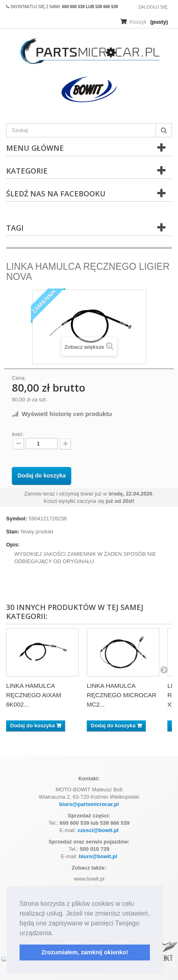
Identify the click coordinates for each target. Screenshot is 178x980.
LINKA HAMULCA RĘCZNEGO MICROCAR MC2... (122, 695)
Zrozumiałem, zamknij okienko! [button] (85, 952)
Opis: (13, 545)
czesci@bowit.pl (98, 830)
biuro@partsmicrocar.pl (89, 804)
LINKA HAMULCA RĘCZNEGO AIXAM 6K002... (34, 695)
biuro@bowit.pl (98, 856)
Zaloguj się (153, 7)
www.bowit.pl (89, 879)
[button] (56, 934)
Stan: (13, 532)
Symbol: (16, 519)
